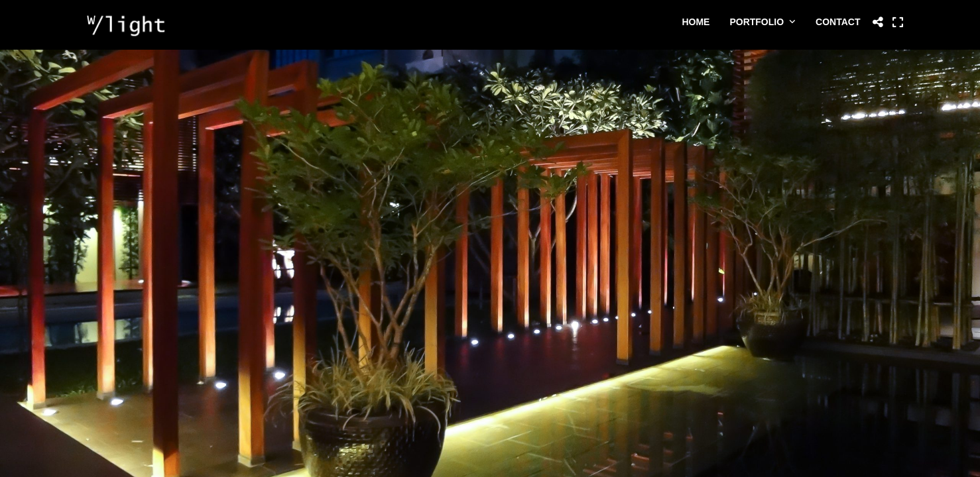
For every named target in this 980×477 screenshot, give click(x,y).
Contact (838, 22)
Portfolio (757, 22)
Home (696, 22)
